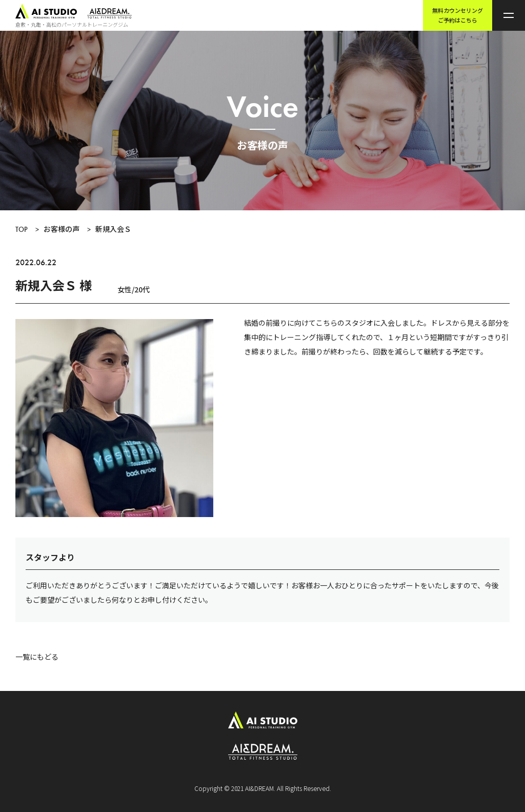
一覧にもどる (37, 657)
